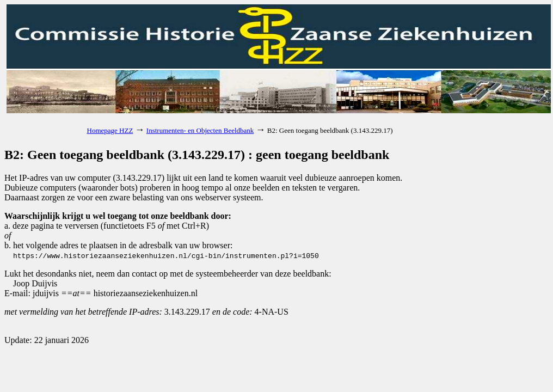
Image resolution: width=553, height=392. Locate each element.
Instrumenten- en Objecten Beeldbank (200, 130)
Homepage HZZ (110, 130)
